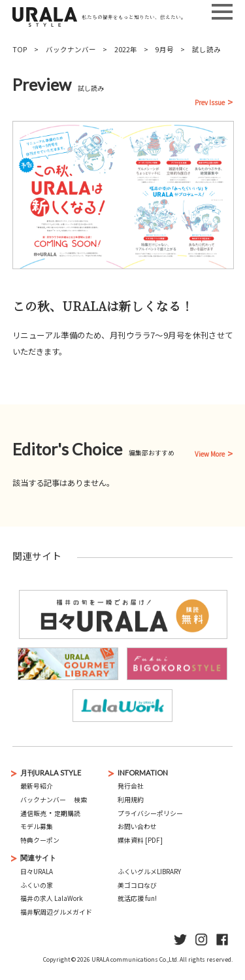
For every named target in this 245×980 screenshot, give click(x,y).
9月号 (165, 49)
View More (210, 455)
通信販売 (33, 813)
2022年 (126, 49)
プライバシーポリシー (150, 813)
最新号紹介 (37, 786)
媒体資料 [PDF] (140, 840)
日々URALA (37, 872)
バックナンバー (71, 49)
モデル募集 (37, 826)
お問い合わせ (137, 826)
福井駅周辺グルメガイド (56, 912)
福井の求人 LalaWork (52, 898)
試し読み (206, 49)
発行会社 (131, 786)
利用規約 (131, 800)
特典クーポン (40, 840)
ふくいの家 (37, 885)
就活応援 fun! (137, 898)
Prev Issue (210, 103)
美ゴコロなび (137, 885)
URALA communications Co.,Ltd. (135, 959)
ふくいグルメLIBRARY (149, 872)
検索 (80, 800)
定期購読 (67, 813)
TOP (20, 49)
